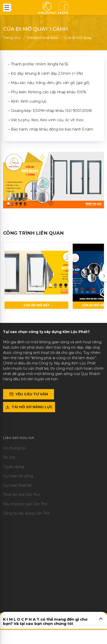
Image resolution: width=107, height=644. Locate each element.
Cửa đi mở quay (78, 38)
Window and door (42, 38)
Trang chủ (12, 38)
